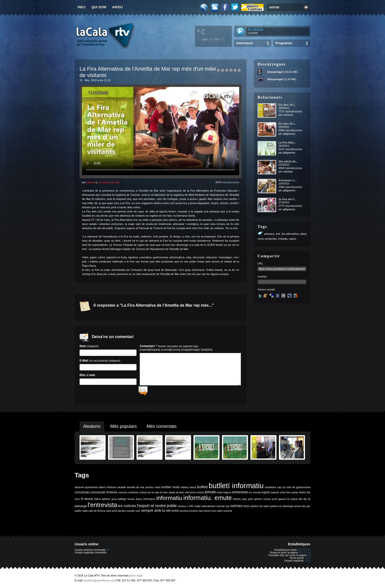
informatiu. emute (208, 499)
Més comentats (162, 428)
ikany (139, 501)
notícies (236, 508)
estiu (283, 494)
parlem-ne (276, 508)
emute (210, 494)
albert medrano (108, 489)
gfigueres (289, 134)
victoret (288, 115)
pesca (298, 508)
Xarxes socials (266, 289)
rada (85, 512)
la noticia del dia (297, 501)
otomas (288, 171)
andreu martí (153, 489)
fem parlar (292, 494)
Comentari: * (176, 348)
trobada (283, 239)
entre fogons (224, 494)
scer (138, 512)
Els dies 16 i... (287, 105)
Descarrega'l (275, 72)
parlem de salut (260, 508)
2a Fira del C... (288, 199)
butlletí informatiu (236, 487)
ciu (284, 489)
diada (172, 494)
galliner (106, 501)
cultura (143, 494)
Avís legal (137, 577)
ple (304, 508)
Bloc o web (108, 379)
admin (91, 182)
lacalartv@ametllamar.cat (99, 582)
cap (279, 489)
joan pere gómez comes (257, 501)
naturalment (208, 508)
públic (78, 512)
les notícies (127, 508)
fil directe (87, 501)
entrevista (240, 494)
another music (171, 489)
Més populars (124, 428)
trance (207, 512)
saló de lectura (97, 512)
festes (302, 494)
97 (108, 552)
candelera (270, 489)
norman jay (223, 508)
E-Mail (108, 365)
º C (201, 32)
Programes (284, 43)
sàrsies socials (126, 512)
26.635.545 (304, 552)
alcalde (122, 489)
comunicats (82, 494)
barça (193, 489)
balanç (185, 489)
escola (257, 494)
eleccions (190, 494)
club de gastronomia (298, 489)
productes (271, 239)
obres (247, 508)
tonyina (184, 512)
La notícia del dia (109, 182)
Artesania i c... (288, 180)
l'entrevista (102, 507)
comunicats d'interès (104, 494)
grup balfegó (119, 501)
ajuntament (91, 489)
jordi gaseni (279, 501)
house (131, 501)
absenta (79, 489)
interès (237, 501)
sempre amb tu (153, 512)
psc (308, 508)
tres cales (217, 512)
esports (275, 494)
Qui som (99, 7)
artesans (269, 234)
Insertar (262, 276)
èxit (278, 234)
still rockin (172, 512)
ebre (182, 494)
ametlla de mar (136, 489)
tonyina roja (196, 512)
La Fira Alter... (287, 143)
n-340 (190, 508)
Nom (108, 350)
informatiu (169, 500)
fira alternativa (290, 234)
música (182, 508)
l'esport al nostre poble (157, 507)
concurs (123, 494)
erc (251, 494)
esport (266, 494)
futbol (97, 501)
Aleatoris (92, 428)
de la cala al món (158, 494)
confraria (133, 494)
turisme (228, 512)
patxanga (288, 508)
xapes (293, 239)
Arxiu (118, 7)
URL (260, 263)
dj (177, 494)
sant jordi (112, 512)
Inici (82, 7)
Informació (245, 43)
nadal (197, 508)
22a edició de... (288, 161)
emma (200, 494)
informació (149, 501)
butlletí (202, 489)
